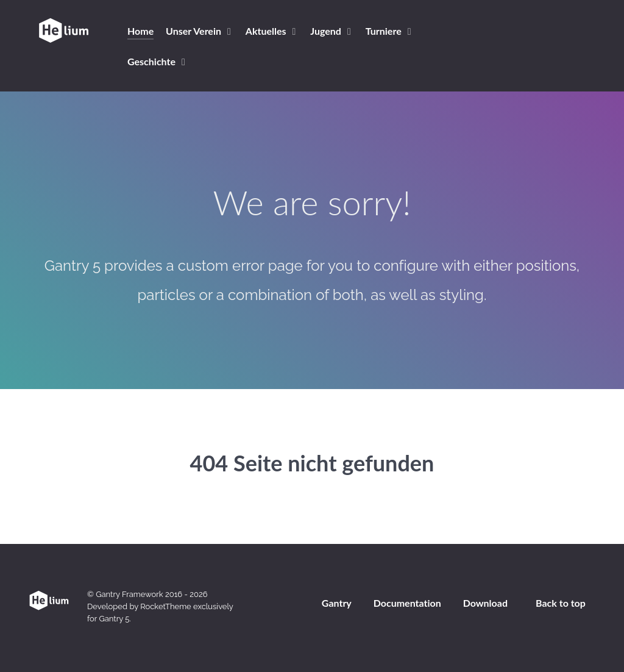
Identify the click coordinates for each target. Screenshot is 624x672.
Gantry (337, 603)
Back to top (561, 603)
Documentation (407, 603)
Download (485, 603)
